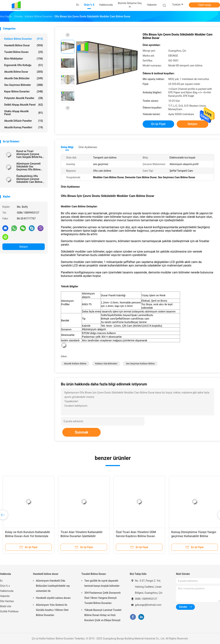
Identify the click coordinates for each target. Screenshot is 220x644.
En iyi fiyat (158, 124)
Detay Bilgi (67, 147)
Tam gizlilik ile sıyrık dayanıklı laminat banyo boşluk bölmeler (102, 583)
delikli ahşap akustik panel (24, 105)
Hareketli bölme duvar (24, 45)
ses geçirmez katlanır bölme (140, 364)
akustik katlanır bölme (75, 364)
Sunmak (81, 432)
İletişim (24, 247)
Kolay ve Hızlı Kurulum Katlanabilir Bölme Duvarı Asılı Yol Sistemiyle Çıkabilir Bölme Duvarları (28, 536)
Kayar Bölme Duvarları (24, 92)
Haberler (5, 596)
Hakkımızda (7, 591)
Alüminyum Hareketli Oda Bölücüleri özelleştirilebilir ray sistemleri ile (53, 586)
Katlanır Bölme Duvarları (24, 39)
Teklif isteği (204, 5)
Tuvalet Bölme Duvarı (24, 52)
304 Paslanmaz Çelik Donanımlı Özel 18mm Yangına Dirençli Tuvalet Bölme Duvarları (102, 598)
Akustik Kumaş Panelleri (24, 127)
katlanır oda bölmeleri (106, 364)
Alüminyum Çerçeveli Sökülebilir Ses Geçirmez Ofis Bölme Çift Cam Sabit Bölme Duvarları (29, 167)
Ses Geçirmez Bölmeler (24, 85)
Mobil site (6, 606)
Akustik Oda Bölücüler (24, 78)
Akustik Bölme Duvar (24, 72)
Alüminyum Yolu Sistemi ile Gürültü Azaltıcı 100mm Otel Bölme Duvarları (52, 610)
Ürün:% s (5, 586)
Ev (1, 581)
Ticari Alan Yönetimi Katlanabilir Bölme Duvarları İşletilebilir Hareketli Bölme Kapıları (81, 536)
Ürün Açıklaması (88, 147)
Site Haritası (7, 601)
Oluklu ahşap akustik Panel (24, 113)
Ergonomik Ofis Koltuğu (24, 65)
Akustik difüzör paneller (24, 121)
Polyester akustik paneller (24, 98)
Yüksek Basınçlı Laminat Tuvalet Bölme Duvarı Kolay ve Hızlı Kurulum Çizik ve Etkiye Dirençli (103, 615)
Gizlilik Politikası (9, 611)
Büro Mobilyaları (24, 59)
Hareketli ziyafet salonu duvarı (53, 598)
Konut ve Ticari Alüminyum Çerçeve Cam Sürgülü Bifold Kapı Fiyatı (30, 154)
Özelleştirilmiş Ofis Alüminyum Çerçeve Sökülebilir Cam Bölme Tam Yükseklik (29, 179)
